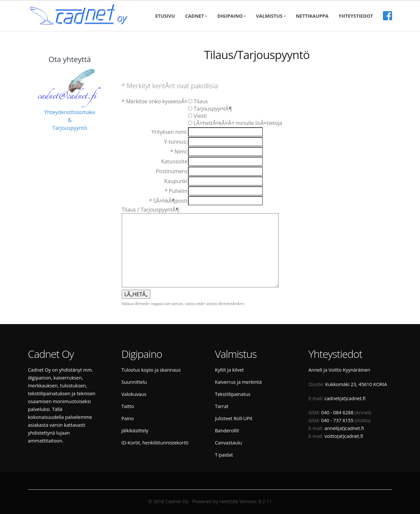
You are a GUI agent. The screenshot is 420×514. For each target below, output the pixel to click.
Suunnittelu (134, 382)
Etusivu (165, 16)
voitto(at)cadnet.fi (344, 436)
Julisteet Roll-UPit (234, 418)
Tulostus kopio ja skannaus (151, 370)
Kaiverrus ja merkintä (238, 382)
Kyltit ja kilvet (229, 370)
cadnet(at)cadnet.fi (345, 398)
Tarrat (222, 406)
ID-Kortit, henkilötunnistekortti (155, 443)
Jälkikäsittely (135, 431)
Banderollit (227, 431)
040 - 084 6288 (337, 412)
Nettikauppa (312, 16)
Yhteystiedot (356, 16)
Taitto (128, 406)
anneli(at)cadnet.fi (344, 428)
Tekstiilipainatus (233, 394)
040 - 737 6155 (337, 420)
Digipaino (230, 16)
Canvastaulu (228, 443)
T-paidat (224, 455)
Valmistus (269, 16)
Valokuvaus (134, 394)
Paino (128, 418)
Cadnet (195, 16)
